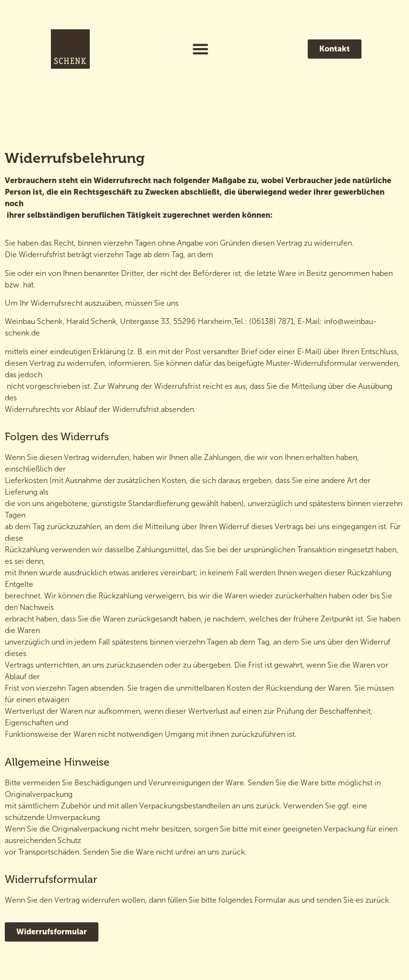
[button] (201, 49)
